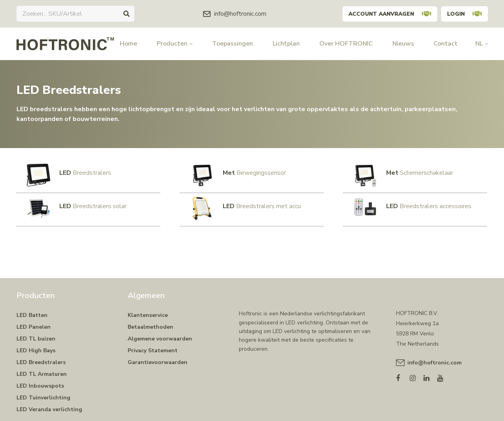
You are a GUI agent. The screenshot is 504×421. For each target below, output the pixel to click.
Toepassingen (233, 44)
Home (128, 44)
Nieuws (403, 44)
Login (464, 14)
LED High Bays (36, 346)
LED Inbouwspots (40, 382)
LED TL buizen (36, 334)
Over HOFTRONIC (346, 44)
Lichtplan (286, 44)
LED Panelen (34, 323)
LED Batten (32, 311)
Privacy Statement (153, 346)
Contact (446, 44)
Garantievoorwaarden (158, 358)
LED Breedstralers (41, 358)
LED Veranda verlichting (49, 405)
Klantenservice (148, 311)
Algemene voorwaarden (160, 334)
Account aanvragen (387, 14)
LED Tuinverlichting (43, 393)
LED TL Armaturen (42, 370)
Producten (175, 44)
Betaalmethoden (150, 323)
